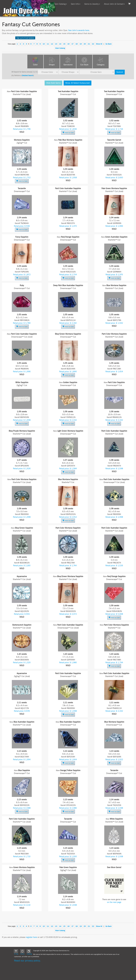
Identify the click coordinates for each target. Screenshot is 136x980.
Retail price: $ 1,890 (68, 372)
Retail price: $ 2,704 (68, 275)
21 (89, 44)
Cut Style (84, 65)
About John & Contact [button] (114, 4)
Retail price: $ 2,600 (114, 178)
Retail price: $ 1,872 (22, 275)
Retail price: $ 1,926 (22, 469)
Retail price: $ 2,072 (68, 614)
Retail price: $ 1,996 (114, 226)
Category (101, 65)
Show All (99, 44)
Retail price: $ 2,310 (68, 323)
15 (64, 44)
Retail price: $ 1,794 (114, 663)
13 (56, 44)
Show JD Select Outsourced (77, 83)
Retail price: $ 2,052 (68, 517)
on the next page (114, 902)
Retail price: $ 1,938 (114, 857)
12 (52, 44)
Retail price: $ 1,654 (114, 372)
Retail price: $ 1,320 (22, 663)
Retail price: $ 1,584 (68, 469)
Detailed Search (28, 76)
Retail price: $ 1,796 (22, 129)
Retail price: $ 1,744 (68, 566)
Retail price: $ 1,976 (114, 275)
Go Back (109, 44)
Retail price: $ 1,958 (68, 178)
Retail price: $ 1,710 (22, 857)
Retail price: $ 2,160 (22, 566)
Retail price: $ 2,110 (22, 905)
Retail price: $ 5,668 (114, 614)
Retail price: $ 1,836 (68, 129)
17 (72, 44)
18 (76, 44)
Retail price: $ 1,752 (22, 178)
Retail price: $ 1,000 (68, 857)
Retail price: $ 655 (22, 614)
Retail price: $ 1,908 (22, 420)
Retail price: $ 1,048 (114, 808)
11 (48, 44)
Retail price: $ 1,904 (68, 760)
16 (68, 44)
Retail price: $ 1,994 (22, 760)
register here (31, 937)
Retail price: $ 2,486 (68, 808)
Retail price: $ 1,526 (114, 566)
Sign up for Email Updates (25, 38)
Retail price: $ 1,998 (22, 517)
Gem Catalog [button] (61, 4)
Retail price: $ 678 (22, 711)
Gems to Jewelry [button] (92, 4)
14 (60, 44)
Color (35, 65)
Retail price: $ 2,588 (22, 808)
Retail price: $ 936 (22, 226)
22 (93, 44)
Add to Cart (68, 133)
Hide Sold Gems (53, 83)
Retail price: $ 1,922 (114, 760)
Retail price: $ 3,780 (22, 323)
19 (81, 44)
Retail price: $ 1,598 (114, 469)
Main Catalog (60, 48)
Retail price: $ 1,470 (68, 226)
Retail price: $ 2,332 (68, 420)
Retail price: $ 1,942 (114, 323)
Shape (52, 65)
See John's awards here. (79, 30)
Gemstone (68, 65)
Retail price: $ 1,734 (114, 129)
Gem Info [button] (76, 4)
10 (44, 44)
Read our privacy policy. (27, 961)
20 (85, 44)
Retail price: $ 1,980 (68, 663)
